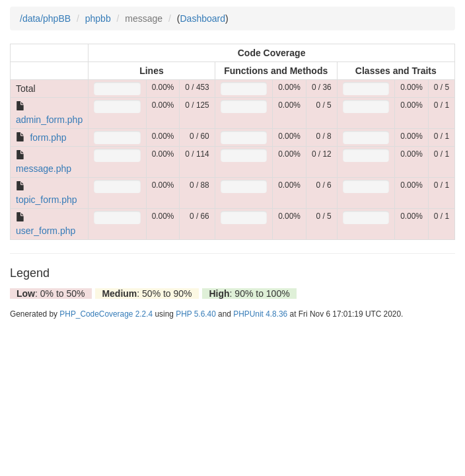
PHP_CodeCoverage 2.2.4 (106, 314)
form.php (48, 138)
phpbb (98, 19)
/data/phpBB (45, 19)
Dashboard (203, 19)
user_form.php (46, 231)
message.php (44, 169)
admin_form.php (49, 120)
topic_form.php (47, 200)
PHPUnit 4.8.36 (260, 314)
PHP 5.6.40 (196, 314)
